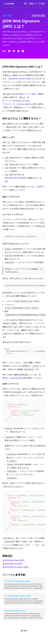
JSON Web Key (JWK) (14, 567)
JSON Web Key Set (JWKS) (15, 178)
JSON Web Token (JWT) (15, 564)
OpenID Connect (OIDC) (21, 79)
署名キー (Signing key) (12, 379)
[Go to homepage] (8, 4)
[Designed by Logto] (42, 4)
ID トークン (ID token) (12, 101)
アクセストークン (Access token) (16, 104)
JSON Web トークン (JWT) (25, 94)
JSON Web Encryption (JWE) (17, 571)
